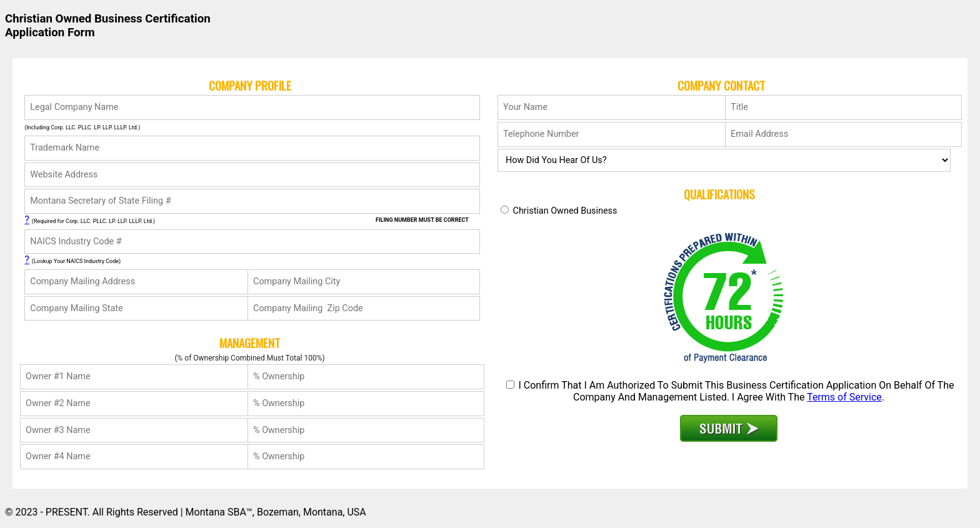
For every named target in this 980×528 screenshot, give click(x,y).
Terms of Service (844, 397)
